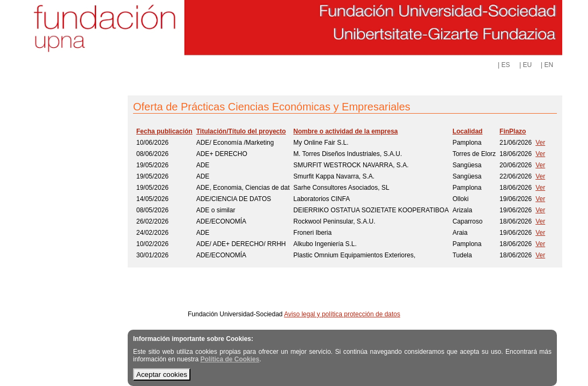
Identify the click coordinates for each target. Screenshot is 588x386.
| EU (525, 65)
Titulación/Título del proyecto (241, 131)
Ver (540, 143)
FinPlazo (513, 131)
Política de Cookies (230, 359)
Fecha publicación (164, 131)
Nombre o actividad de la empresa (346, 131)
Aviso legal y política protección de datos (342, 314)
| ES (504, 65)
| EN (547, 65)
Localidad (467, 131)
